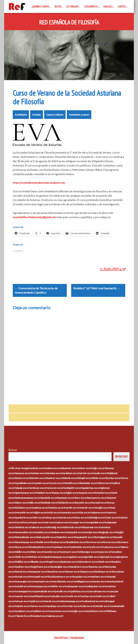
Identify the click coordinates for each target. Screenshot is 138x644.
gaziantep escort (92, 488)
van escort (51, 522)
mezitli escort (23, 586)
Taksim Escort (24, 616)
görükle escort (93, 557)
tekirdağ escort (97, 517)
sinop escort (53, 517)
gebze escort (77, 557)
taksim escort (23, 606)
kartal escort (23, 572)
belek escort (44, 542)
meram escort (100, 581)
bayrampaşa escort (27, 542)
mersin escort (88, 508)
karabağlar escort (61, 567)
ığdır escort (73, 493)
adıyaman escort (70, 468)
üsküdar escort (103, 606)
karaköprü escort (80, 567)
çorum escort (57, 483)
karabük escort (50, 498)
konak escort (23, 577)
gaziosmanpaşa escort (57, 557)
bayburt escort (55, 478)
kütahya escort (24, 508)
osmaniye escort (70, 512)
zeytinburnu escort (96, 611)
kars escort (82, 498)
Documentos (92, 6)
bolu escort (40, 468)
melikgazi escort (83, 581)
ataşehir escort (77, 532)
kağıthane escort (41, 567)
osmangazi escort (26, 591)
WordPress (61, 637)
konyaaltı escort (39, 577)
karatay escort (98, 567)
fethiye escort (37, 557)
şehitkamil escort (41, 596)
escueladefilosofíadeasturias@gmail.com (34, 217)
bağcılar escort (108, 532)
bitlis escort (100, 478)
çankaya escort (62, 547)
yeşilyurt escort (25, 611)
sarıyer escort (24, 596)
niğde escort (41, 512)
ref (124, 269)
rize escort (85, 512)
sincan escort (23, 601)
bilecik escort (71, 478)
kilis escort (36, 503)
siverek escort (51, 601)
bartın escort (23, 478)
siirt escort (40, 517)
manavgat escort (25, 581)
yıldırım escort (41, 611)
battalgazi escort (104, 537)
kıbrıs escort (23, 503)
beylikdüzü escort (77, 542)
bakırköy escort (66, 537)
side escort (103, 596)
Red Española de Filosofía (69, 22)
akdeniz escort (24, 527)
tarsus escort (39, 606)
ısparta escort (88, 493)
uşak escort (38, 522)
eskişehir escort (74, 488)
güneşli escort (109, 557)
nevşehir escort (25, 512)
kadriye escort (24, 567)
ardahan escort (72, 473)
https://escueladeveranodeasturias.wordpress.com (39, 183)
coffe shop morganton (21, 468)
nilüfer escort (58, 586)
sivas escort (81, 517)
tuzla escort (88, 606)
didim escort (23, 552)
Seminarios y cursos (79, 115)
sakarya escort (99, 512)
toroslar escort (73, 606)
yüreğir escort (78, 611)
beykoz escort (59, 542)
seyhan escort (89, 596)
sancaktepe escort (99, 591)
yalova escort (64, 522)
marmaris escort (44, 581)
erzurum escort (56, 488)
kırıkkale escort (50, 503)
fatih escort (22, 557)
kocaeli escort (100, 503)
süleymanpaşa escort (71, 601)
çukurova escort (113, 547)
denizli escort (72, 483)
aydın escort (101, 473)
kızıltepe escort (104, 572)
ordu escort (54, 512)
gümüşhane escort (26, 493)
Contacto (123, 6)
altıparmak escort (92, 527)
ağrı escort (99, 468)
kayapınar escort (39, 572)
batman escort (39, 478)
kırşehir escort (84, 503)
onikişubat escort (96, 586)
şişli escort (37, 601)
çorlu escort (97, 547)
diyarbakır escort (89, 483)
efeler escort (37, 552)
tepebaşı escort (55, 606)
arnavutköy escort (26, 532)
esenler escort (52, 552)
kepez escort (88, 572)
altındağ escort (56, 527)
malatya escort (41, 508)
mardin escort (73, 508)
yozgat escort (79, 522)
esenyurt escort (70, 552)
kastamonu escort (98, 498)
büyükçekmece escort (42, 547)
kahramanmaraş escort (29, 498)
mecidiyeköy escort (64, 581)
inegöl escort (54, 562)
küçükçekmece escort (61, 577)
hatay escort (60, 493)
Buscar (13, 450)
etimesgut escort (88, 552)
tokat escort (112, 517)
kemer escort (74, 572)
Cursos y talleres (55, 115)
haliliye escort (24, 562)
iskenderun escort (89, 562)
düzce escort (106, 483)
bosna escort (111, 542)
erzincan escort (39, 488)
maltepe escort (99, 577)
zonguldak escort (97, 522)
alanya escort (40, 527)
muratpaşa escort (41, 586)
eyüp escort (105, 552)
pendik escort (63, 591)
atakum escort (60, 532)
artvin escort (87, 473)
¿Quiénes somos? (41, 6)
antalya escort (55, 473)
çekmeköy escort (80, 547)
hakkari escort (45, 493)
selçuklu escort (59, 596)
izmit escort (106, 562)
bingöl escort (86, 478)
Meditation (77, 637)
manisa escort (57, 508)
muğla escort (103, 508)
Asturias (37, 115)
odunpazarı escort (76, 586)
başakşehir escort (85, 537)
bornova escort (95, 542)
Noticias (59, 6)
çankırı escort (42, 483)
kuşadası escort (82, 577)
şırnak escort (67, 517)
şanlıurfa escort (25, 517)
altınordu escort (73, 527)
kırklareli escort (67, 503)
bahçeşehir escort (47, 537)
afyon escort (86, 468)
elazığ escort (23, 488)
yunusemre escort (59, 611)
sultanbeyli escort (93, 601)
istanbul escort (104, 493)
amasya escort (24, 473)
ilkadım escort (39, 562)
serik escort (74, 596)
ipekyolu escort (70, 562)
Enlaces (108, 6)
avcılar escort (93, 532)
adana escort (53, 468)
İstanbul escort (40, 616)
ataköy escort (44, 532)
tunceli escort (24, 522)
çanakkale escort (25, 483)
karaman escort (67, 498)
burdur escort (114, 478)
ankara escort (40, 473)
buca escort (22, 547)
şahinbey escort (80, 591)
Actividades (73, 6)
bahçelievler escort (27, 537)
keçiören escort (57, 572)
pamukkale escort (45, 591)
